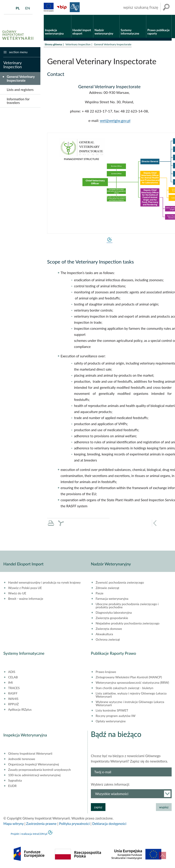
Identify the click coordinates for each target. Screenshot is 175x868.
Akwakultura (104, 634)
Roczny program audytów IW (116, 716)
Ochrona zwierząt (108, 639)
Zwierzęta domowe (109, 629)
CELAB (13, 677)
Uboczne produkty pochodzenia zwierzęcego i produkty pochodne (127, 606)
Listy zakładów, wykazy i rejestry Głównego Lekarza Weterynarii (131, 695)
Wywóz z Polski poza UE (25, 588)
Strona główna (53, 44)
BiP (62, 7)
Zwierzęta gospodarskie (112, 618)
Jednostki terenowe (22, 759)
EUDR (12, 786)
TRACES (14, 688)
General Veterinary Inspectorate (21, 78)
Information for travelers (18, 101)
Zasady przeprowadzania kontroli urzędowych (39, 770)
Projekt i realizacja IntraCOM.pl (29, 834)
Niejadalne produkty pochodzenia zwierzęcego (128, 623)
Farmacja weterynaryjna (112, 599)
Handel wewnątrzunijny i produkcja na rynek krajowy (44, 582)
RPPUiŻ (13, 704)
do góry (162, 855)
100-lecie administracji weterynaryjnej (34, 775)
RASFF (13, 693)
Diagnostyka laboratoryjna (114, 613)
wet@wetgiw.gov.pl (115, 120)
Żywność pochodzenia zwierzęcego (120, 582)
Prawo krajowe (106, 672)
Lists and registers (20, 90)
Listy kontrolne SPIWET (112, 710)
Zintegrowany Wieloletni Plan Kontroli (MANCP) (129, 677)
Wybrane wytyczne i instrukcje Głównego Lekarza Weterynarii (130, 703)
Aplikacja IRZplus (20, 710)
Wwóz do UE (17, 593)
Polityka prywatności (74, 824)
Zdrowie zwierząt (107, 588)
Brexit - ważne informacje (26, 599)
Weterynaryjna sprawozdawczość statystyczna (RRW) (132, 683)
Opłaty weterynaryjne (111, 721)
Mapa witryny (13, 824)
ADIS (12, 672)
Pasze (100, 593)
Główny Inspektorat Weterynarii (30, 754)
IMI (10, 683)
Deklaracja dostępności (109, 824)
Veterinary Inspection (78, 44)
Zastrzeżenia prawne (41, 824)
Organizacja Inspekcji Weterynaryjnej (33, 764)
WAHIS (13, 699)
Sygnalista (15, 780)
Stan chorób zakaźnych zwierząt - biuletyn (124, 688)
